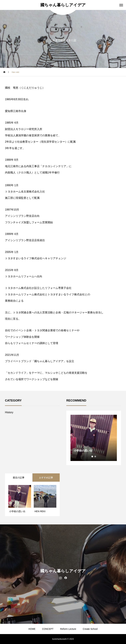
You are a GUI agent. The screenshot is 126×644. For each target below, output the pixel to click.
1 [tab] (92, 456)
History (9, 412)
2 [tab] (95, 456)
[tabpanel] (94, 438)
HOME (32, 629)
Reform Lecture (68, 629)
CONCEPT (48, 629)
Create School (90, 629)
